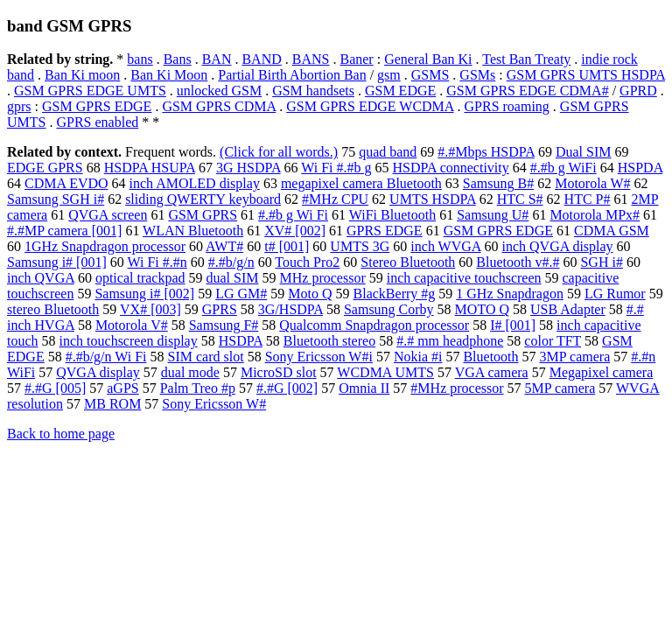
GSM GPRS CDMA (219, 106)
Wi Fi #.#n (157, 262)
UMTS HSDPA (433, 199)
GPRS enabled (97, 122)
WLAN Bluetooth (193, 231)
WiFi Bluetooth (392, 215)
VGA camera (492, 372)
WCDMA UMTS (385, 372)
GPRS (220, 309)
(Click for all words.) (279, 152)
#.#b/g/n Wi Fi (106, 357)
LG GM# (241, 294)
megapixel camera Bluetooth (361, 183)
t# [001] (287, 246)
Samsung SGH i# (56, 199)
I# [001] (513, 325)
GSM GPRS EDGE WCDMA (370, 106)
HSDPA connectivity (451, 168)
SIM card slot (206, 357)
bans (140, 59)
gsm (389, 75)
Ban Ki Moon (169, 75)
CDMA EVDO (66, 183)
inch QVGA (41, 278)
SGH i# (601, 262)
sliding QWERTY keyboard (203, 199)
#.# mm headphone (450, 341)
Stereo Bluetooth (408, 262)
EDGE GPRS (45, 168)
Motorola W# (592, 183)
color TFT (553, 341)
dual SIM (233, 278)
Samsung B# (498, 183)
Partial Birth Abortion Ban (292, 75)
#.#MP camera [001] (64, 231)
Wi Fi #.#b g (336, 168)
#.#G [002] (287, 388)
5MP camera (560, 388)
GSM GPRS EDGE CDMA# (527, 91)
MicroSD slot (279, 372)
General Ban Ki (428, 59)
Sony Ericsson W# (214, 404)
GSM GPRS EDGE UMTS (90, 91)
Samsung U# (493, 215)
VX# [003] (150, 309)
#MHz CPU (335, 199)
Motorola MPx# (595, 215)
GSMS (430, 75)
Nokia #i (418, 357)
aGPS (122, 388)
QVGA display (98, 372)
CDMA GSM (612, 231)
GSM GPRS (203, 215)
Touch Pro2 (307, 262)
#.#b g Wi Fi (293, 215)
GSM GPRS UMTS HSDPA (586, 75)
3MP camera (575, 357)
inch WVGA (445, 246)
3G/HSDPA (290, 309)
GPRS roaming (507, 106)
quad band (388, 152)
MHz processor (323, 278)
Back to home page (61, 434)
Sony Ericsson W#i (319, 357)
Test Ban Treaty (526, 59)
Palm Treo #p (198, 388)
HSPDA (640, 168)
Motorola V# (132, 325)
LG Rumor (615, 294)
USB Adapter (568, 309)
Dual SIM (584, 152)
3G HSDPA (248, 168)
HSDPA (241, 341)
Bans (178, 59)
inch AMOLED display (195, 183)
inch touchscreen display (129, 341)
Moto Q (310, 294)
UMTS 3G (360, 246)
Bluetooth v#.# (518, 262)
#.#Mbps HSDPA (486, 152)
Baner (356, 59)
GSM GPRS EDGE (97, 106)
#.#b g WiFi (563, 168)
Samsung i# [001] (57, 262)
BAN (217, 59)
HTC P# (588, 199)
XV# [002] (295, 231)
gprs (19, 106)
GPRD (638, 91)
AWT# (224, 246)
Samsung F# (224, 325)
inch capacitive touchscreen (464, 278)
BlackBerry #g (395, 294)
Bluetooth (490, 357)
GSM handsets (313, 91)
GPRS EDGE (385, 231)
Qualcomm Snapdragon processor (374, 325)
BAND (261, 59)
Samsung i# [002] (144, 294)
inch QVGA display (558, 246)
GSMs (477, 75)
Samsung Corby (389, 309)
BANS (311, 59)
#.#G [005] (55, 388)
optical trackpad (140, 278)
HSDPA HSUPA (150, 168)
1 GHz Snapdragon (510, 294)
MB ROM (112, 404)
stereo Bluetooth (53, 309)
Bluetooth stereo (329, 341)
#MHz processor (457, 388)
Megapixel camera (602, 372)
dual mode (190, 372)
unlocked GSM (219, 91)
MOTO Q (482, 309)
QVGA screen (108, 215)
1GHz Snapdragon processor (105, 246)
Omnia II (364, 388)
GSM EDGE (400, 91)
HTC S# (520, 199)
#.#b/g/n (231, 262)
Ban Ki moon (82, 75)
